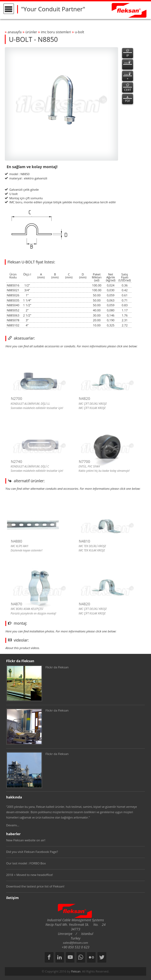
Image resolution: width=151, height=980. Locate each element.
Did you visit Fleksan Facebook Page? (32, 852)
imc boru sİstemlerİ (56, 32)
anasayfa (14, 32)
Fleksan (76, 971)
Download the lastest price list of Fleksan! (35, 886)
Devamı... (13, 825)
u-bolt (79, 32)
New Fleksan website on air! (26, 840)
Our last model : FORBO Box (26, 863)
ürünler (31, 32)
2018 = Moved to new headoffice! (30, 875)
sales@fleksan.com (76, 943)
